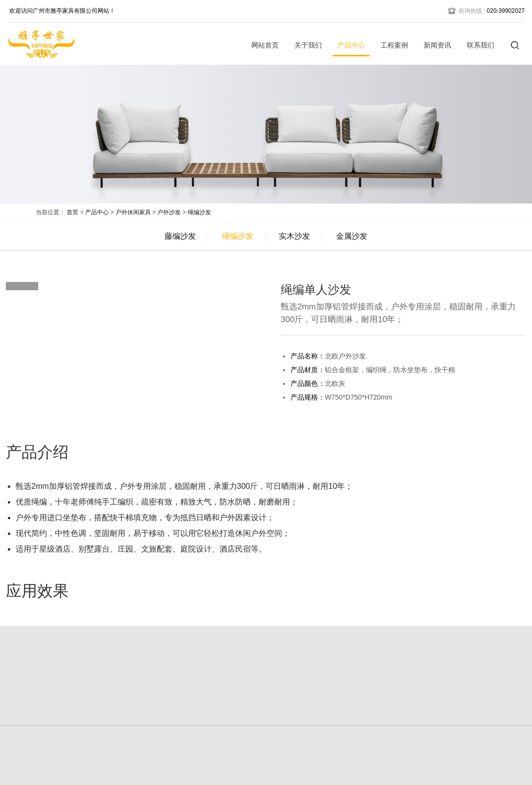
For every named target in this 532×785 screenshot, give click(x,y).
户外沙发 (169, 212)
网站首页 (265, 45)
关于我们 (308, 45)
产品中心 (351, 45)
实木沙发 (294, 236)
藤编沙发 (180, 236)
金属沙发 (352, 236)
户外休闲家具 (133, 212)
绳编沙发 (199, 212)
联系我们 (481, 45)
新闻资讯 (437, 45)
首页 (73, 212)
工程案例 (394, 45)
